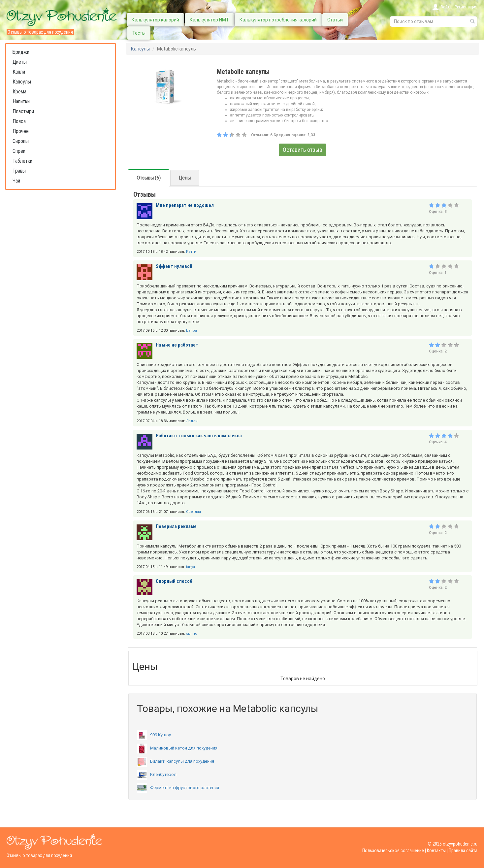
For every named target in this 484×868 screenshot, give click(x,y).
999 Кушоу (154, 735)
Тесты (139, 33)
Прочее (21, 131)
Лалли (192, 421)
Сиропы (21, 141)
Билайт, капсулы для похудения (176, 761)
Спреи (19, 151)
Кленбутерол (157, 774)
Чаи (16, 181)
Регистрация (466, 7)
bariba (192, 331)
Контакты (436, 851)
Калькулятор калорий (155, 20)
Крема (19, 92)
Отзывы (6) (149, 178)
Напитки (21, 101)
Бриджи (21, 52)
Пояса (19, 121)
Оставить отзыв (303, 150)
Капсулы (22, 82)
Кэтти (191, 252)
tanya (191, 567)
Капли (19, 72)
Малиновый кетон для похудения (177, 748)
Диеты (20, 62)
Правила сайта (463, 851)
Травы (19, 171)
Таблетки (22, 161)
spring (192, 634)
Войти (446, 7)
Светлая (194, 512)
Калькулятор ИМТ (209, 20)
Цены (185, 178)
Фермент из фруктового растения (178, 788)
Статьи (335, 20)
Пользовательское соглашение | (394, 851)
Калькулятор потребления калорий (278, 20)
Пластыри (23, 111)
